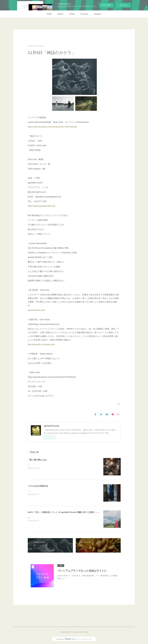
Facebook (84, 14)
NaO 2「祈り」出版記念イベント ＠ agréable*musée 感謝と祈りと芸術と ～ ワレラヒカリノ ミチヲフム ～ (77, 512)
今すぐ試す (106, 5)
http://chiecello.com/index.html (41, 344)
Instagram (97, 14)
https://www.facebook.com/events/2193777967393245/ (52, 127)
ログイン (124, 5)
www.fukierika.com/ (36, 310)
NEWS (72, 14)
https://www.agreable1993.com (42, 206)
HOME (49, 14)
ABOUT (60, 14)
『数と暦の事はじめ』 (38, 460)
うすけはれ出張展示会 (38, 486)
